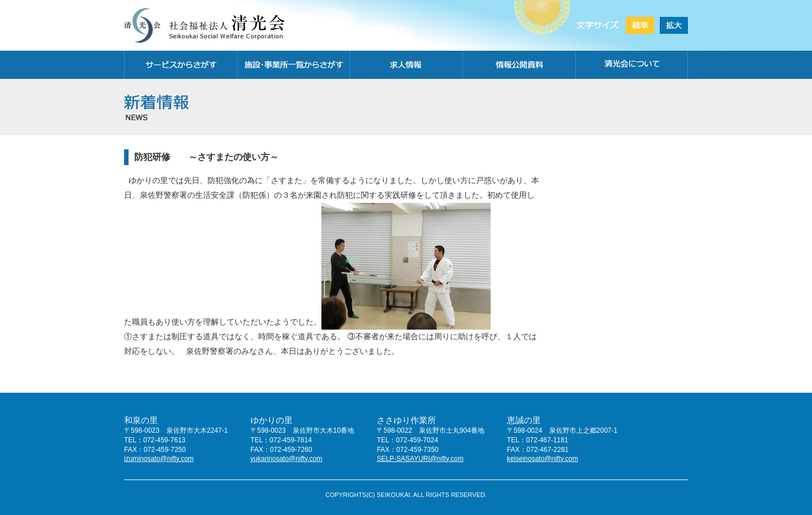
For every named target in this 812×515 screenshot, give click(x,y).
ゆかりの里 (272, 420)
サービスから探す (180, 65)
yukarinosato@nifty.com (286, 459)
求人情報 (406, 65)
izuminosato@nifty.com (159, 459)
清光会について (632, 65)
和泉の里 (141, 420)
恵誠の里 (524, 420)
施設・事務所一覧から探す (293, 65)
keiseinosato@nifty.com (542, 459)
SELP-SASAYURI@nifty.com (420, 459)
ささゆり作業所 (406, 420)
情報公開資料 (519, 65)
